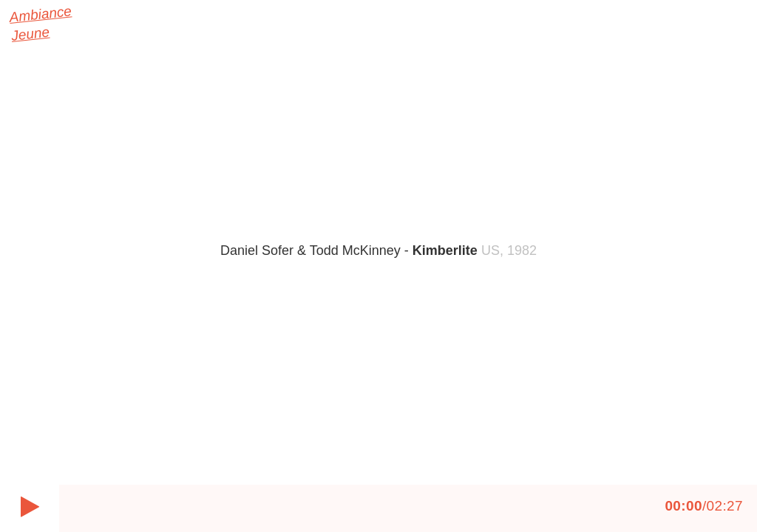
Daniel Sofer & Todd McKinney (349, 250)
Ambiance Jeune (18, 26)
